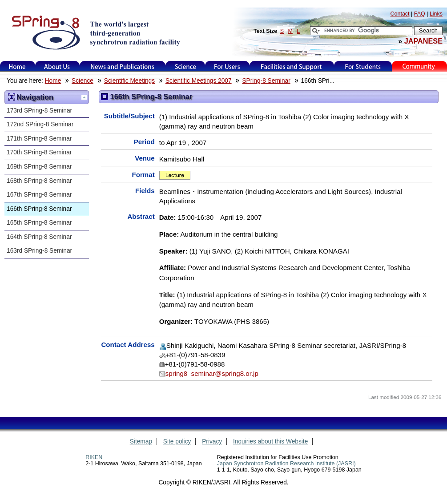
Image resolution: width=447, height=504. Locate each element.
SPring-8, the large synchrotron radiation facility (95, 32)
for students (363, 67)
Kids (419, 67)
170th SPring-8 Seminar (39, 152)
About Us (57, 67)
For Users (227, 67)
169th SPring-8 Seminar (39, 167)
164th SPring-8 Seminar (39, 237)
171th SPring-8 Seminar (39, 139)
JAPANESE (423, 41)
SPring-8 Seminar (266, 81)
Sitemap (141, 442)
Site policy (177, 442)
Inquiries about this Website (270, 442)
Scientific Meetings (129, 81)
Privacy (212, 442)
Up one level (84, 97)
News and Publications (122, 67)
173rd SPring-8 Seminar (39, 111)
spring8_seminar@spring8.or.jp (212, 373)
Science (185, 67)
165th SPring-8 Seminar (39, 223)
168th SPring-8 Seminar (39, 181)
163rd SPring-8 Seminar (39, 251)
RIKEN (94, 457)
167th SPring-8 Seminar (39, 195)
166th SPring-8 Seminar (39, 209)
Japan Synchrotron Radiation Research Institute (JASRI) (286, 464)
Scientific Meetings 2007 (199, 81)
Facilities (292, 67)
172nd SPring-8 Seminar (40, 124)
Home (17, 67)
